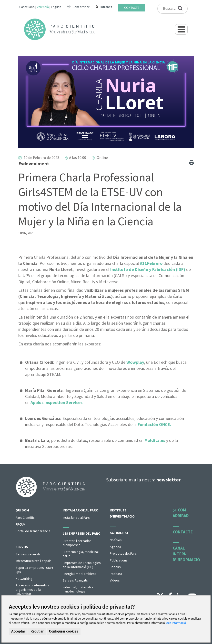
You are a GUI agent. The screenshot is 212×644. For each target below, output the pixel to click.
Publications (119, 560)
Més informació (176, 623)
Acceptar (18, 631)
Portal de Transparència (33, 531)
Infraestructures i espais (34, 561)
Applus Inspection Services (56, 402)
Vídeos (115, 580)
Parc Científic (25, 518)
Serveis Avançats (75, 580)
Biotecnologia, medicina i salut (81, 554)
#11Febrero (151, 263)
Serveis (22, 547)
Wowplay (135, 362)
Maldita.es (155, 440)
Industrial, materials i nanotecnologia (78, 589)
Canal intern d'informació (186, 554)
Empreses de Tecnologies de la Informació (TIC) (82, 565)
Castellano (27, 7)
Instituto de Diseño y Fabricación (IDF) (148, 269)
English (56, 7)
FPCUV (20, 524)
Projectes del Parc (123, 553)
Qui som (22, 510)
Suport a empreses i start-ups (35, 570)
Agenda (115, 547)
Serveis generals (28, 554)
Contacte (132, 8)
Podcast (116, 574)
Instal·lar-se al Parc (80, 510)
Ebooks (115, 567)
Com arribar (81, 7)
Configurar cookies (64, 631)
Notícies (116, 540)
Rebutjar (37, 631)
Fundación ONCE (154, 424)
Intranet (106, 7)
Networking (24, 579)
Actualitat (119, 533)
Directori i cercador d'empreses (77, 543)
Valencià (43, 7)
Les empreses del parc (81, 533)
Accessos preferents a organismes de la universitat (32, 589)
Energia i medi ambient (79, 574)
